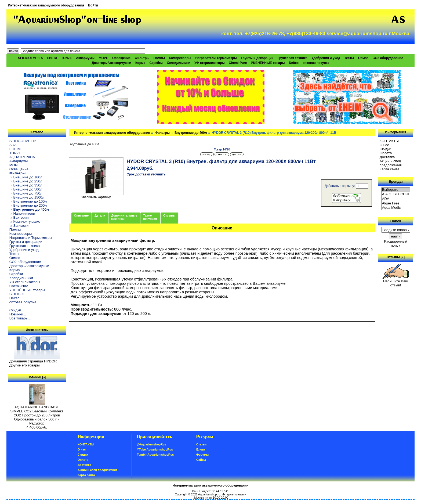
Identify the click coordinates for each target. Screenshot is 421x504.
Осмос (363, 58)
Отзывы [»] (396, 257)
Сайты (201, 460)
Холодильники (179, 63)
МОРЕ (103, 58)
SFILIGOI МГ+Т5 (30, 58)
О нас (384, 145)
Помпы (159, 58)
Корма (140, 63)
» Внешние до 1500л (27, 197)
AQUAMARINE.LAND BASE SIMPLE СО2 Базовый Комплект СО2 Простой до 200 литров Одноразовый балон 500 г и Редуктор (37, 414)
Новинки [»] (37, 377)
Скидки (386, 149)
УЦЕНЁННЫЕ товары (268, 63)
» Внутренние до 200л (28, 205)
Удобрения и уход (326, 58)
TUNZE (67, 58)
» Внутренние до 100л (28, 201)
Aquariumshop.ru (209, 494)
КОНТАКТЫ (389, 141)
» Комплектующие (25, 222)
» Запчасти (19, 226)
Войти (93, 5)
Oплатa (386, 153)
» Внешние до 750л (26, 193)
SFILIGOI (17, 294)
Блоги (201, 449)
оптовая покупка (316, 63)
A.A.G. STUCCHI (396, 194)
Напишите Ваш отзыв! (396, 282)
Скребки (156, 63)
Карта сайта (389, 169)
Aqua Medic (396, 208)
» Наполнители (22, 213)
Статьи (201, 444)
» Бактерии (19, 217)
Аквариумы (85, 58)
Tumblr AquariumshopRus (155, 455)
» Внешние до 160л (26, 177)
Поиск (396, 221)
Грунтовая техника (293, 58)
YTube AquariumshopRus (155, 449)
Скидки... (17, 310)
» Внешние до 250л (26, 181)
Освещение (121, 58)
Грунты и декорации (257, 58)
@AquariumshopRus (152, 444)
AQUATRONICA (22, 157)
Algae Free (396, 204)
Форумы (202, 455)
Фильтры (162, 133)
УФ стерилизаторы (210, 63)
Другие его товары (25, 365)
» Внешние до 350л (26, 185)
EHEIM (52, 58)
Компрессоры (180, 58)
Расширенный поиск (395, 243)
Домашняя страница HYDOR (33, 361)
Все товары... (20, 318)
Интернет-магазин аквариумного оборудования (46, 5)
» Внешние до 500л (26, 189)
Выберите (396, 190)
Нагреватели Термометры (216, 58)
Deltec (294, 63)
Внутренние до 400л (191, 133)
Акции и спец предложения (391, 163)
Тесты (349, 58)
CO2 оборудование (388, 58)
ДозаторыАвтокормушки (112, 63)
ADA (13, 145)
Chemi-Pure (238, 63)
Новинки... (18, 314)
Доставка (387, 157)
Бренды (395, 181)
